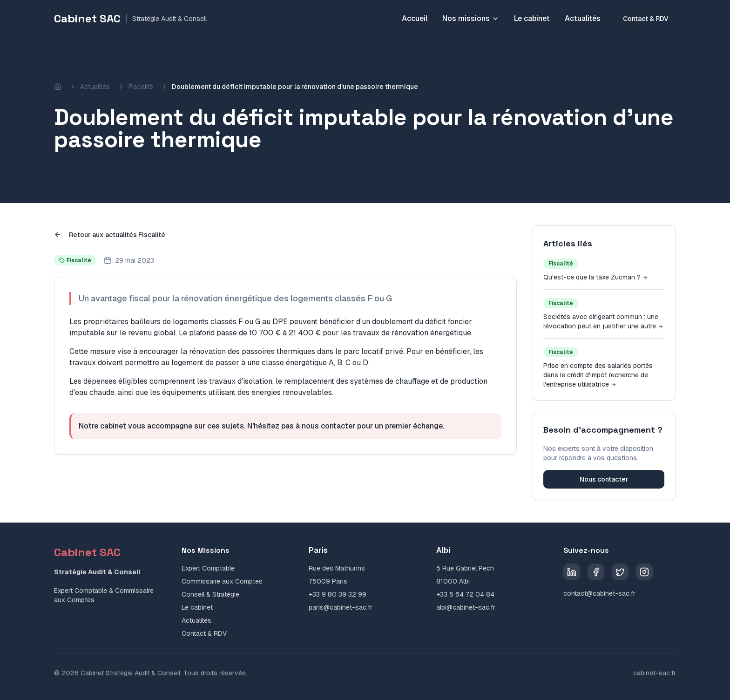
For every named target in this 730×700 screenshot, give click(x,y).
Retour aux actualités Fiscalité (110, 235)
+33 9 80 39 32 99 (338, 594)
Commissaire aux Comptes (222, 581)
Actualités (583, 18)
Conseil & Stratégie (210, 594)
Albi (443, 550)
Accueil (415, 18)
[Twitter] (620, 572)
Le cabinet (532, 18)
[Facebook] (596, 572)
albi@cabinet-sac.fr (466, 607)
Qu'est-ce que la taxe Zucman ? (596, 277)
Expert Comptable (208, 568)
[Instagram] (644, 572)
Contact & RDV (646, 19)
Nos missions (471, 18)
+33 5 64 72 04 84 (465, 594)
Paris (318, 550)
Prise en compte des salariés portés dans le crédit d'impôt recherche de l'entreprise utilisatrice (598, 375)
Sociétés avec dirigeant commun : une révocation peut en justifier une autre (603, 321)
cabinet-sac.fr (655, 673)
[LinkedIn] (572, 572)
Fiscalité (141, 87)
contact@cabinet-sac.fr (599, 593)
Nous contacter (604, 479)
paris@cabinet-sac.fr (341, 607)
